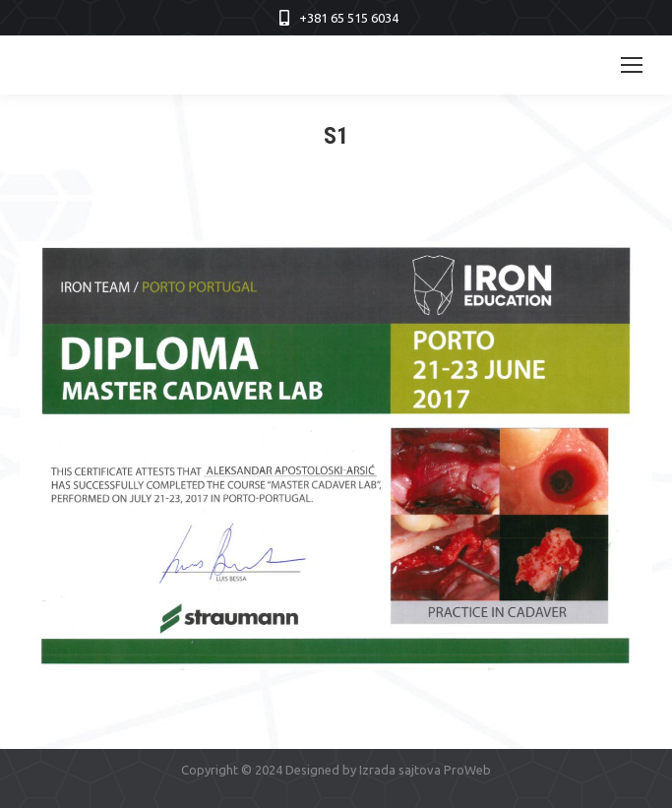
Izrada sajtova (400, 770)
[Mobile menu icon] (632, 65)
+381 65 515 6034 (349, 18)
